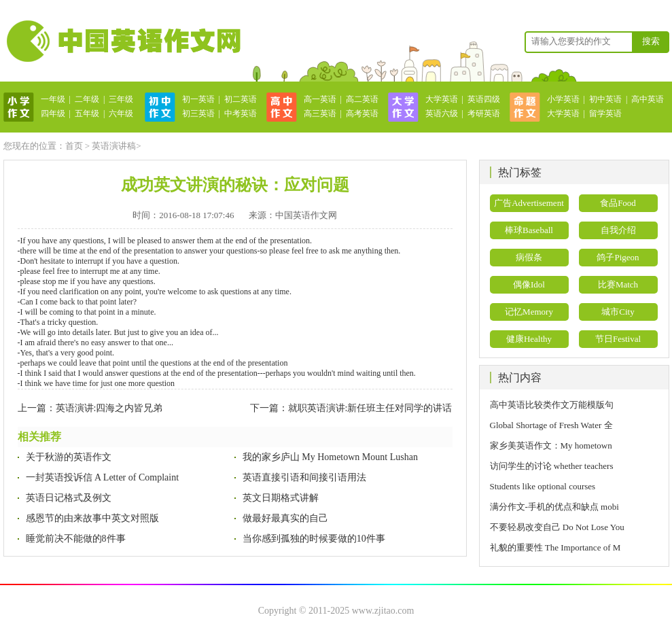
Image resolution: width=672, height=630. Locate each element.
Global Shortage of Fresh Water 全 (551, 425)
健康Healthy (529, 339)
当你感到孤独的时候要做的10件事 (314, 539)
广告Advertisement (529, 203)
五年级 (87, 113)
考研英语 (484, 113)
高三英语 (320, 113)
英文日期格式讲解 (281, 498)
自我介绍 (618, 230)
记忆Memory (529, 312)
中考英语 (241, 113)
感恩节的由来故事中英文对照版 (92, 518)
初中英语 (605, 99)
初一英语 (198, 99)
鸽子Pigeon (618, 257)
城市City (618, 312)
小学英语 (563, 99)
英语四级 (484, 99)
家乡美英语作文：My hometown (551, 445)
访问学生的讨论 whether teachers (552, 466)
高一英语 (320, 99)
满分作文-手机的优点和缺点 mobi (554, 507)
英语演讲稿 (114, 146)
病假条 (529, 257)
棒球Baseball (529, 230)
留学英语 (605, 113)
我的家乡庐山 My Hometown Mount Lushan (330, 457)
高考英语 (362, 113)
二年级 (87, 99)
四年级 (53, 113)
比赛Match (618, 284)
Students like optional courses (547, 486)
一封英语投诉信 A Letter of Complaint (103, 477)
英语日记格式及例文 (69, 498)
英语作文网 (122, 41)
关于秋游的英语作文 (69, 457)
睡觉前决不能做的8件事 (76, 539)
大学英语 (442, 99)
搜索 (651, 41)
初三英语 (198, 113)
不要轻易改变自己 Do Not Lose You (557, 527)
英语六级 (442, 113)
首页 (74, 146)
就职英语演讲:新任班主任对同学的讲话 (370, 408)
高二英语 (362, 99)
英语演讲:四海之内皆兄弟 (109, 408)
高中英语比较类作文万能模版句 (552, 405)
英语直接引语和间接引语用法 (304, 477)
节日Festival (618, 339)
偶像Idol (529, 284)
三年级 (121, 99)
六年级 (121, 113)
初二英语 (241, 99)
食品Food (618, 203)
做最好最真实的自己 (285, 518)
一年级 (53, 99)
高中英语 (648, 99)
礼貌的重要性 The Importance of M (555, 547)
